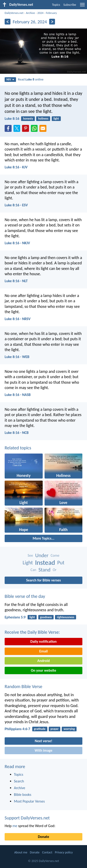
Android (43, 661)
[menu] (82, 6)
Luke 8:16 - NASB (18, 395)
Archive (30, 13)
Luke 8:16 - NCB (17, 433)
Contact (47, 852)
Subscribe (70, 5)
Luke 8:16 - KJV (16, 167)
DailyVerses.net (14, 13)
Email (43, 651)
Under (42, 555)
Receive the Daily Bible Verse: (32, 632)
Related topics (18, 448)
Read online (31, 79)
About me (21, 852)
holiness (43, 119)
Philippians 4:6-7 (17, 729)
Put (61, 563)
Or (55, 570)
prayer (55, 729)
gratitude (40, 729)
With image (43, 750)
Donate (43, 837)
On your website (43, 670)
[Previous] (8, 22)
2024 (40, 13)
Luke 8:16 (12, 119)
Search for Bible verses (43, 580)
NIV (10, 79)
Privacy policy (64, 852)
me (15, 826)
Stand (45, 570)
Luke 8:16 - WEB (17, 357)
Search (19, 781)
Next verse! (43, 741)
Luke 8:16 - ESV (16, 205)
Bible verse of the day (25, 596)
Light (28, 563)
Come (55, 555)
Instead (45, 563)
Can (34, 570)
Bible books (23, 795)
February (51, 13)
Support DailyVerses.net (27, 818)
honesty (28, 119)
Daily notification (43, 641)
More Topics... (43, 538)
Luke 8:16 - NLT (16, 281)
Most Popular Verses (29, 801)
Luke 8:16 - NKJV (17, 243)
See (30, 555)
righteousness (66, 617)
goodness (46, 617)
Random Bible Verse (23, 686)
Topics (56, 5)
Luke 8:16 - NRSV (18, 319)
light (56, 119)
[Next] (52, 22)
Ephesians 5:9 (15, 617)
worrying (69, 729)
